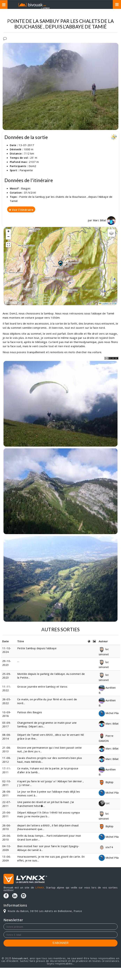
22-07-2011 (7, 804)
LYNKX (40, 887)
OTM (114, 304)
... (18, 661)
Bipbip (106, 782)
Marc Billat (104, 220)
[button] (60, 263)
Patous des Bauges (30, 712)
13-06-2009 (7, 858)
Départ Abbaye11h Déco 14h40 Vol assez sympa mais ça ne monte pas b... (48, 814)
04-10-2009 (7, 848)
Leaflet (104, 304)
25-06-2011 (7, 814)
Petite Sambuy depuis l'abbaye (37, 648)
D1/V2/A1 (30, 193)
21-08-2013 (7, 749)
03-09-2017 (7, 724)
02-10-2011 (7, 783)
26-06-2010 (7, 827)
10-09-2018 (7, 714)
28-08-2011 (7, 793)
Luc (104, 803)
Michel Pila (109, 713)
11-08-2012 (7, 760)
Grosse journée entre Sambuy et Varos (42, 687)
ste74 (106, 847)
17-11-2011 (7, 770)
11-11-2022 (7, 688)
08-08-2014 (7, 736)
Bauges (26, 188)
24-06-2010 (7, 837)
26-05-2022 (7, 701)
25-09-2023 (7, 676)
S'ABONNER (61, 943)
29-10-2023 (7, 663)
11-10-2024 (7, 650)
